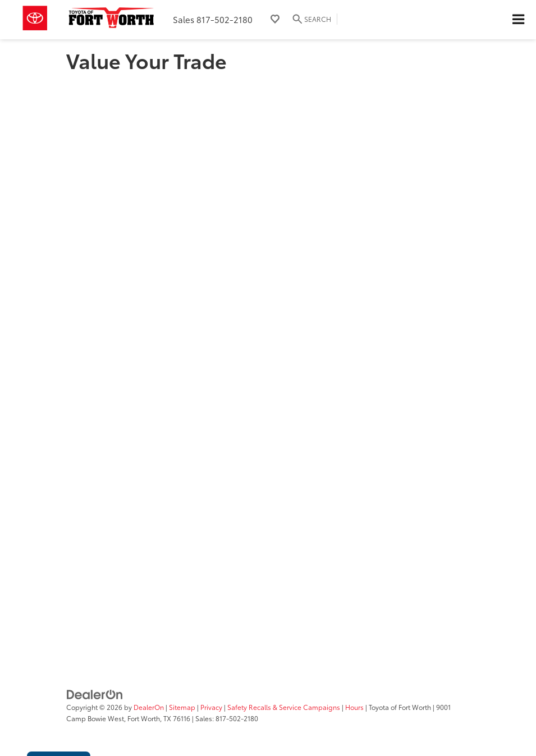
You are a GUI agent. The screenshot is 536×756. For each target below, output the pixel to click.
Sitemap (182, 707)
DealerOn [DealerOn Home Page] (149, 707)
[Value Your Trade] (268, 358)
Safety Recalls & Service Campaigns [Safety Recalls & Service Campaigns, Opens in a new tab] (284, 707)
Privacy (211, 707)
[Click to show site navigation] (518, 20)
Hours (354, 707)
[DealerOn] (95, 694)
